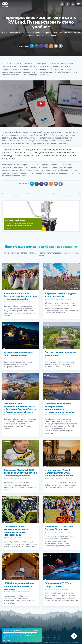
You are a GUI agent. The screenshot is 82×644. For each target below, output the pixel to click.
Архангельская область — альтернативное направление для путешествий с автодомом (60, 408)
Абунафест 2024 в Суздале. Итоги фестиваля (61, 295)
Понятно (6, 640)
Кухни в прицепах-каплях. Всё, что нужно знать (19, 354)
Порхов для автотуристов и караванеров (60, 354)
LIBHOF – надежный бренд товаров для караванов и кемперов (19, 586)
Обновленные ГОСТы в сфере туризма (58, 585)
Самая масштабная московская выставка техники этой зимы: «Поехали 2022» (16, 531)
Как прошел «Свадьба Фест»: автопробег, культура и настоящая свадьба (20, 296)
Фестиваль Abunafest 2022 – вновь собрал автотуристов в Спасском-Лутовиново (20, 473)
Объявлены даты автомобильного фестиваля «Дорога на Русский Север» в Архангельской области (20, 408)
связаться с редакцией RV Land (39, 156)
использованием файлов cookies (13, 632)
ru (73, 4)
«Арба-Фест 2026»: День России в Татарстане (59, 528)
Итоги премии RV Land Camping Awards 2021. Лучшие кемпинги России (59, 473)
